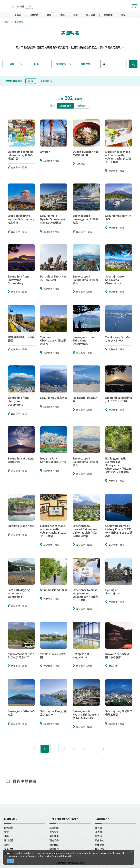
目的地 (18, 15)
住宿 (75, 15)
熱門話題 (9, 840)
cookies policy (44, 856)
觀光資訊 (9, 827)
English (99, 832)
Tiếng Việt (100, 849)
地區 (36, 64)
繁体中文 (99, 840)
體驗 (49, 15)
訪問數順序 (65, 106)
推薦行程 (34, 15)
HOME (7, 22)
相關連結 (54, 845)
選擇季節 (61, 64)
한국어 (98, 836)
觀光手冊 (54, 840)
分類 (12, 64)
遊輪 (123, 15)
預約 (6, 845)
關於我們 (54, 849)
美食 (6, 832)
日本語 (98, 827)
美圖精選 (108, 15)
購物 (6, 836)
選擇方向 (85, 64)
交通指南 (9, 849)
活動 (62, 15)
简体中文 (99, 845)
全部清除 (46, 81)
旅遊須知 (54, 827)
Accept (11, 861)
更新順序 (82, 106)
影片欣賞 (91, 15)
